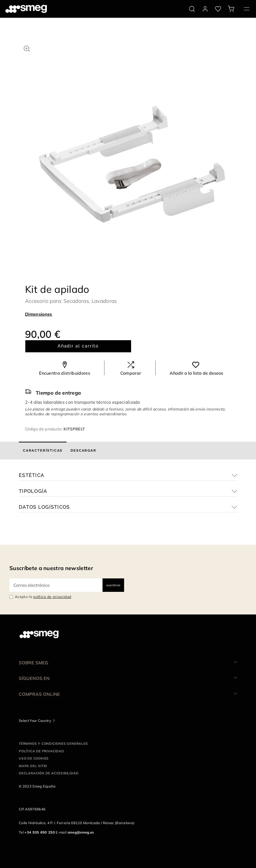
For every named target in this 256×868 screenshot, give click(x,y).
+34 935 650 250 (40, 832)
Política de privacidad (41, 751)
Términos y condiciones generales (53, 744)
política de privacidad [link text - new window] (52, 597)
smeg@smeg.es (81, 832)
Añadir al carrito (78, 346)
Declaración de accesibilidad (49, 773)
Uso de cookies (34, 758)
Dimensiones (39, 314)
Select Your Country (35, 721)
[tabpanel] (132, 136)
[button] (27, 48)
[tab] (43, 451)
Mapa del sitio (33, 766)
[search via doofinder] (192, 9)
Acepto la (43, 597)
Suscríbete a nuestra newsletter (51, 568)
